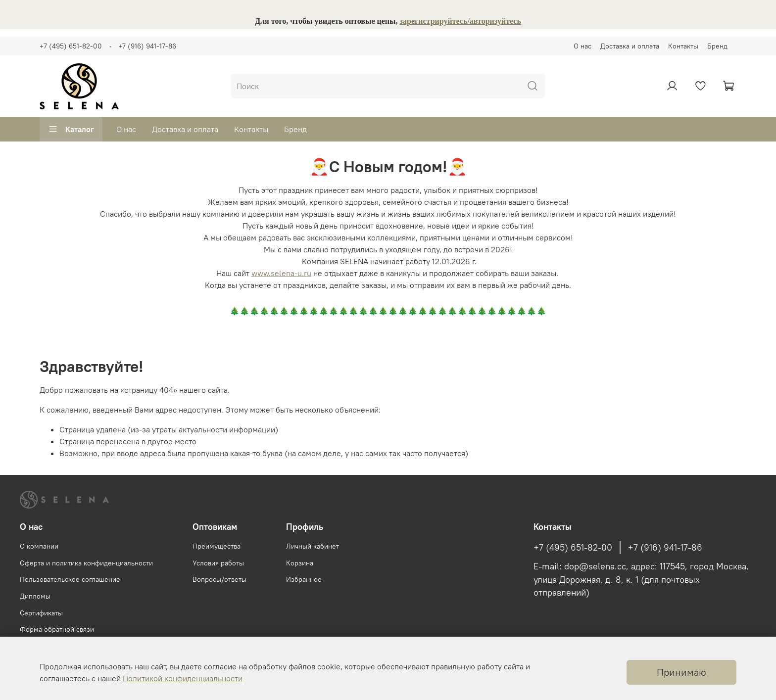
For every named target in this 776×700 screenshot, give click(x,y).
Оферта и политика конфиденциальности (86, 563)
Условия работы (218, 563)
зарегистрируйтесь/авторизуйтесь (461, 21)
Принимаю (681, 672)
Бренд (717, 46)
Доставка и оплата (630, 46)
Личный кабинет (313, 546)
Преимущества (217, 546)
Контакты (683, 46)
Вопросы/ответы (219, 579)
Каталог (71, 129)
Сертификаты (41, 613)
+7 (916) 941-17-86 (147, 46)
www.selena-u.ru (281, 273)
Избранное (304, 579)
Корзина (300, 563)
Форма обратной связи (57, 629)
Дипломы (35, 596)
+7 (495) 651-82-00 (71, 46)
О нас (582, 46)
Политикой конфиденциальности (183, 678)
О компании (39, 546)
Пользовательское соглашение (70, 579)
